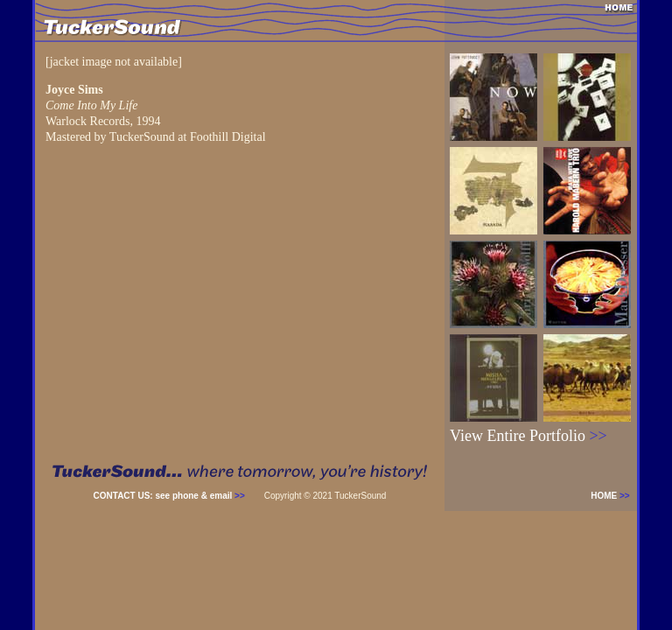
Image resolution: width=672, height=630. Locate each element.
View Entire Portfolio (528, 436)
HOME (614, 496)
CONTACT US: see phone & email (169, 496)
